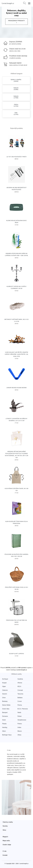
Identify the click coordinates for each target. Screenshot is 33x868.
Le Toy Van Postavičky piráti (16, 157)
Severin (5, 694)
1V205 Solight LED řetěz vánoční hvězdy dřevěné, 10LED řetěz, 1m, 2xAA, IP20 (16, 354)
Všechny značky (8, 822)
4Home (20, 683)
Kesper (4, 683)
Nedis (19, 712)
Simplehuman (22, 720)
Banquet (5, 712)
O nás (5, 851)
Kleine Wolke (6, 705)
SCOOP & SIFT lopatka (16, 654)
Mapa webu (6, 841)
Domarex (5, 716)
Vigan (4, 686)
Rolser (20, 716)
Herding (5, 727)
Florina (20, 705)
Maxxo (20, 731)
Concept (20, 690)
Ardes (19, 727)
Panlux (20, 724)
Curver (20, 701)
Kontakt (5, 855)
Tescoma (20, 694)
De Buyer (5, 679)
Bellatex (20, 698)
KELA (19, 686)
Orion (4, 698)
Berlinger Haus (7, 735)
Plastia (4, 724)
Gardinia (20, 679)
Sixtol (4, 720)
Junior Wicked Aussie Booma (16, 388)
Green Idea (6, 709)
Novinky (5, 826)
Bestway (5, 701)
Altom (4, 731)
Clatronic (5, 690)
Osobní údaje (7, 845)
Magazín (5, 837)
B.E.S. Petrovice (23, 709)
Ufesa (19, 735)
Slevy (4, 830)
